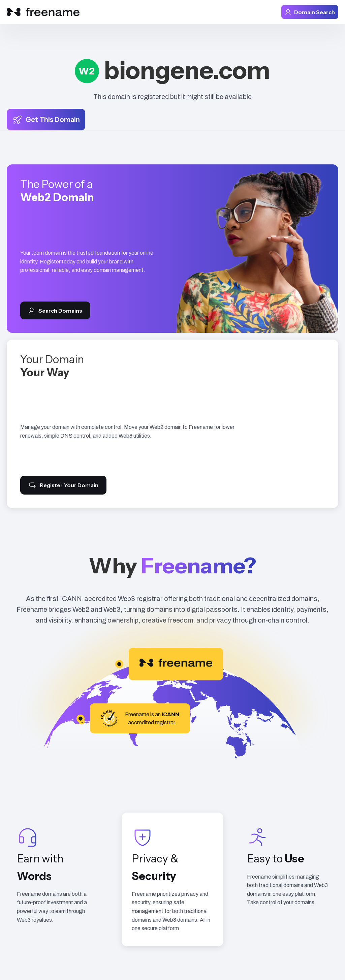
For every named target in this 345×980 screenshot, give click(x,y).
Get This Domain (46, 120)
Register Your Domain (63, 485)
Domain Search (310, 12)
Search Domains (55, 310)
